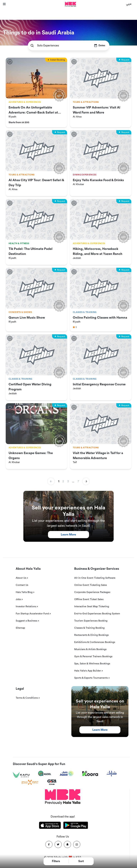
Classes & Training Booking (89, 628)
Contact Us (22, 585)
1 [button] (59, 481)
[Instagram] (77, 844)
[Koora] (90, 774)
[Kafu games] (21, 775)
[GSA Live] (52, 782)
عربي (129, 4)
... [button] (73, 481)
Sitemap (20, 628)
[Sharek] (112, 774)
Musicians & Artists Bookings (90, 649)
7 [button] (78, 481)
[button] (86, 481)
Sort (81, 861)
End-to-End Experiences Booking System (97, 614)
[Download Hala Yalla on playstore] (76, 826)
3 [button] (68, 481)
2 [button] (63, 481)
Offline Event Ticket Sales (89, 599)
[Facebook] (49, 844)
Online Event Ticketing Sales (91, 585)
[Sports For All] (30, 782)
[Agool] (45, 773)
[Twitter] (58, 844)
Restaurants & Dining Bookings (91, 635)
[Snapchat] (67, 844)
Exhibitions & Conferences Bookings (95, 642)
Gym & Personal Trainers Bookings (93, 656)
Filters (56, 861)
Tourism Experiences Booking (91, 621)
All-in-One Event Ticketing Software (95, 578)
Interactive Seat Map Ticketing (92, 607)
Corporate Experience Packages (92, 592)
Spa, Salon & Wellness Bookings (92, 664)
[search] (32, 46)
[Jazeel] (67, 773)
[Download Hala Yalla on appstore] (50, 826)
